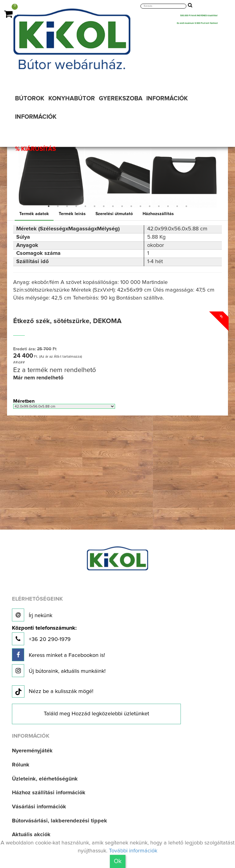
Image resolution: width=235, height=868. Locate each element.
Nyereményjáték (32, 751)
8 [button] (113, 206)
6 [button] (95, 206)
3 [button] (67, 206)
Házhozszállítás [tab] (158, 214)
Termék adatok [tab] (34, 214)
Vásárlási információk (39, 807)
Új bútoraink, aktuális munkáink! (59, 671)
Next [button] (222, 175)
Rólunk (21, 765)
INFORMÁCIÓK (167, 99)
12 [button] (150, 206)
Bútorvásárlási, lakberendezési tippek (60, 821)
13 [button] (159, 206)
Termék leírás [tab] (72, 214)
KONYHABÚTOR (72, 99)
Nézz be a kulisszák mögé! (53, 692)
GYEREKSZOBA (121, 99)
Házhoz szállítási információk (49, 793)
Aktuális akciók (31, 835)
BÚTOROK (30, 99)
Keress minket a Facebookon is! (58, 655)
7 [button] (104, 206)
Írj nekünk (32, 615)
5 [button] (85, 206)
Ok (118, 861)
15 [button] (177, 206)
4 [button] (76, 206)
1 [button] (49, 206)
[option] (51, 175)
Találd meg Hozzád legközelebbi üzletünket (96, 714)
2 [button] (58, 206)
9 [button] (122, 206)
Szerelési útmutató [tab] (114, 214)
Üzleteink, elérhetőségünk (45, 779)
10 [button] (131, 206)
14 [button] (168, 206)
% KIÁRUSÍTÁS (35, 149)
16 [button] (186, 206)
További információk (133, 851)
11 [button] (140, 206)
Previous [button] (13, 175)
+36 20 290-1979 (44, 635)
